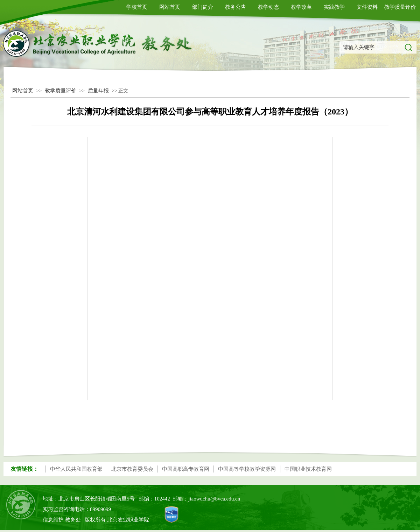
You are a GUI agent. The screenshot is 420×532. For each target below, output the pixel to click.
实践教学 (334, 7)
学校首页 (137, 7)
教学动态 (268, 7)
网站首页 (170, 7)
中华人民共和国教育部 (76, 469)
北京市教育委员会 (132, 469)
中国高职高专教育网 (186, 469)
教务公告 (236, 7)
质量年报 (98, 91)
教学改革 (301, 7)
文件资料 (367, 7)
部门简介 (203, 7)
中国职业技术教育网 (308, 469)
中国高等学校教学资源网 (247, 469)
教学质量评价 (400, 7)
